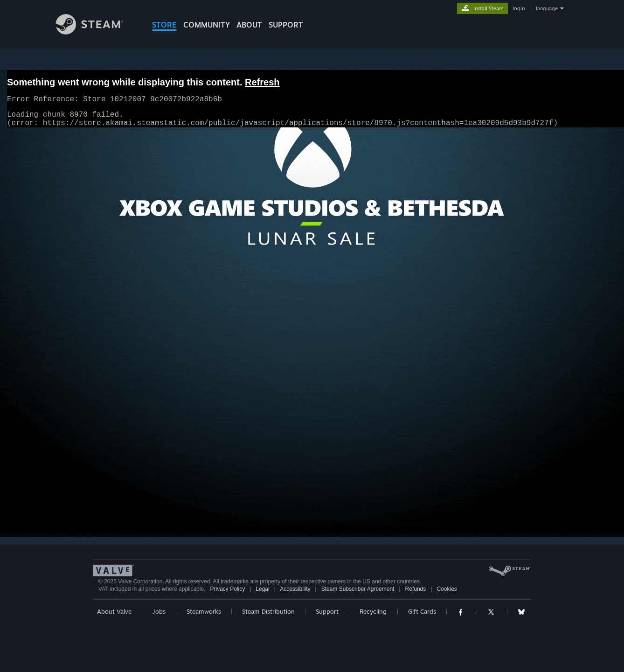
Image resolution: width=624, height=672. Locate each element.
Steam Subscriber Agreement (358, 589)
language (547, 8)
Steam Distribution (268, 611)
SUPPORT (286, 25)
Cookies (447, 589)
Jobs (159, 611)
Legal (262, 589)
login (519, 8)
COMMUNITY (207, 25)
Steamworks (204, 611)
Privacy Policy (227, 589)
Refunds (416, 589)
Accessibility (295, 589)
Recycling (373, 611)
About (249, 25)
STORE (164, 25)
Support (327, 611)
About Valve (114, 611)
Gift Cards (422, 611)
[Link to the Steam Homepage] (97, 32)
